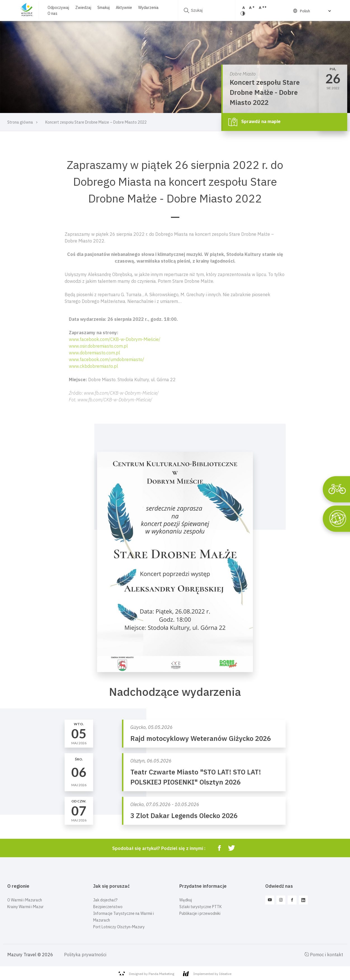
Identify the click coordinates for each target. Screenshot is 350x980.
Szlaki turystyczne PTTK (200, 907)
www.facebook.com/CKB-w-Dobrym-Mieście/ (115, 339)
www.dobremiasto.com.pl (94, 353)
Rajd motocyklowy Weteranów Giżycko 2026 (201, 738)
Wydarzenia (147, 8)
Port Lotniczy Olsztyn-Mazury (119, 927)
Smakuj (102, 8)
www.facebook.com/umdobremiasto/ (106, 359)
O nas (51, 13)
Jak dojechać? (105, 900)
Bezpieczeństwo (108, 907)
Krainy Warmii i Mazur (25, 907)
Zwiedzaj (82, 8)
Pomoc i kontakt (324, 955)
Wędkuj (186, 900)
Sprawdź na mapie (254, 122)
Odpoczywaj (57, 8)
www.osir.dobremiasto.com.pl (98, 346)
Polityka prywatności (85, 955)
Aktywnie (123, 8)
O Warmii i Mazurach (25, 900)
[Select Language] (314, 11)
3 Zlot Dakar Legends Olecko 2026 (184, 816)
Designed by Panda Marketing (146, 974)
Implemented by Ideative (207, 974)
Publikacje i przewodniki (200, 913)
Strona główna (20, 122)
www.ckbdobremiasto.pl (93, 366)
